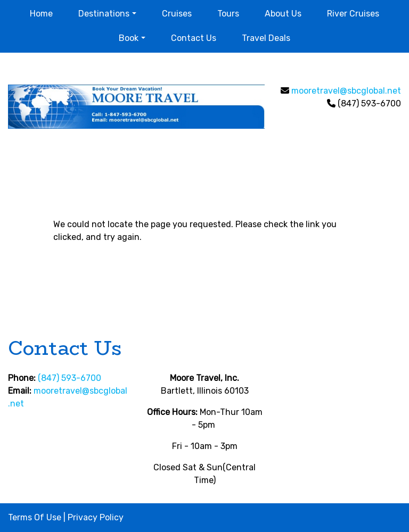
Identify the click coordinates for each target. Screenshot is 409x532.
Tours (228, 14)
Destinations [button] (104, 14)
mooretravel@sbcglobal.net (346, 91)
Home (41, 14)
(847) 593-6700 (69, 378)
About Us (283, 14)
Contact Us (194, 38)
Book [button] (129, 38)
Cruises (177, 14)
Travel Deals (266, 38)
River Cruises (353, 14)
